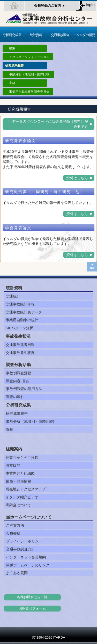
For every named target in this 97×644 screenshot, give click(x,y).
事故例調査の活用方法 (24, 389)
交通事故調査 (60, 35)
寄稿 (12, 83)
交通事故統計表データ (24, 312)
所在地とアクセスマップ (26, 489)
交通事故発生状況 (20, 353)
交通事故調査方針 (20, 549)
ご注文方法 (15, 525)
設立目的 (13, 465)
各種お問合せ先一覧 (32, 597)
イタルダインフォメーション (29, 57)
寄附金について (18, 505)
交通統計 (13, 296)
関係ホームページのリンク (28, 565)
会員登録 (13, 533)
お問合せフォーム (32, 608)
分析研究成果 (12, 35)
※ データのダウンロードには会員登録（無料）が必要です (48, 124)
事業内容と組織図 (20, 473)
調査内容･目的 (18, 381)
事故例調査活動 (19, 373)
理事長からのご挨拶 (22, 458)
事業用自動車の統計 (22, 320)
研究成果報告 (17, 414)
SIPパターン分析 (20, 328)
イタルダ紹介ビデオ (22, 497)
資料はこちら (77, 178)
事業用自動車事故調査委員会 (29, 92)
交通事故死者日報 (20, 345)
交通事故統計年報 (20, 304)
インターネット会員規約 (26, 557)
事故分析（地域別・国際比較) (30, 74)
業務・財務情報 (18, 481)
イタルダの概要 (84, 35)
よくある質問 (17, 573)
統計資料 (36, 35)
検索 (12, 48)
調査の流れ (15, 397)
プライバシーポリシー (24, 541)
